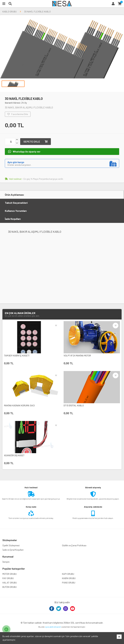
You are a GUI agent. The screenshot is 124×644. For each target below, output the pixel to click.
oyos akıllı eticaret (53, 627)
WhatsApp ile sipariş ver (24, 152)
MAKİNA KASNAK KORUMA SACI (19, 405)
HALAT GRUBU (10, 583)
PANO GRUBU (69, 583)
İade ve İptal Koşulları (13, 550)
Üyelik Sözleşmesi (11, 545)
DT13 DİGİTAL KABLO (74, 405)
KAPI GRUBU (68, 574)
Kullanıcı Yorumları (16, 211)
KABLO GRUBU (10, 12)
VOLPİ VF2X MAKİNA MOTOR (77, 355)
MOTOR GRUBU (10, 574)
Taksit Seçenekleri (16, 203)
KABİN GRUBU (69, 578)
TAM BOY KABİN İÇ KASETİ (17, 355)
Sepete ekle (36, 142)
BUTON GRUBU (10, 587)
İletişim (6, 562)
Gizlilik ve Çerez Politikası (74, 545)
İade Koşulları (13, 219)
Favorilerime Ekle (18, 114)
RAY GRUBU (8, 578)
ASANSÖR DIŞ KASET (14, 455)
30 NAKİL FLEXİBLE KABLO (37, 12)
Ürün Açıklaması (14, 195)
